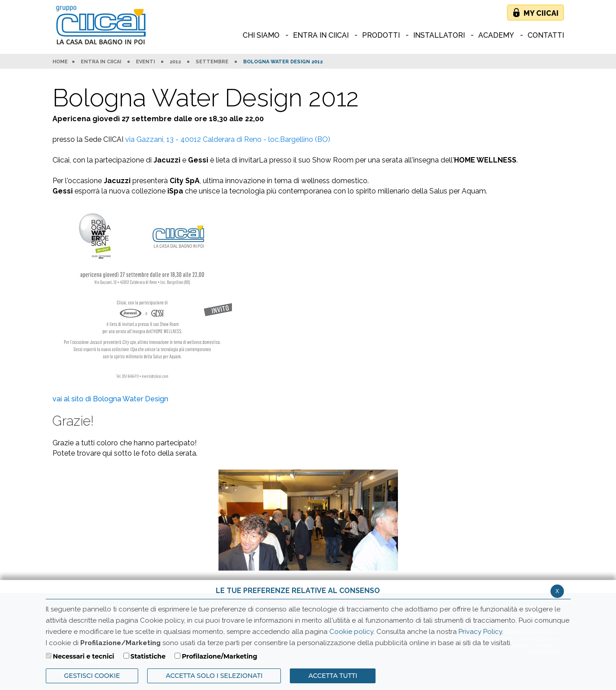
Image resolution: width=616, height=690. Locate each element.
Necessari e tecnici (84, 656)
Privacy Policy (480, 632)
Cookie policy (351, 632)
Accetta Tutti (333, 676)
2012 (175, 62)
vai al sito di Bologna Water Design (110, 399)
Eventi (145, 62)
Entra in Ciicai (101, 62)
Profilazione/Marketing (219, 656)
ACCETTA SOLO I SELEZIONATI (214, 676)
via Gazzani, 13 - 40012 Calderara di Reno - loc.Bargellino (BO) (228, 139)
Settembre (212, 62)
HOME (60, 62)
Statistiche (148, 656)
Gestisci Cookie (92, 676)
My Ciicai (541, 13)
